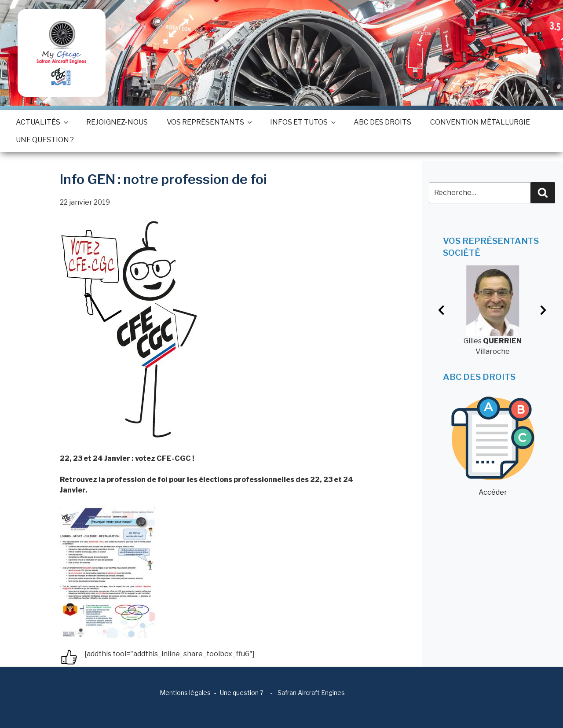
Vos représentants (209, 122)
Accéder (493, 447)
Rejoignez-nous (117, 122)
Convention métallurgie (480, 122)
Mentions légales (185, 693)
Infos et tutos (302, 122)
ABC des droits (382, 122)
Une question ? (45, 140)
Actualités (42, 122)
